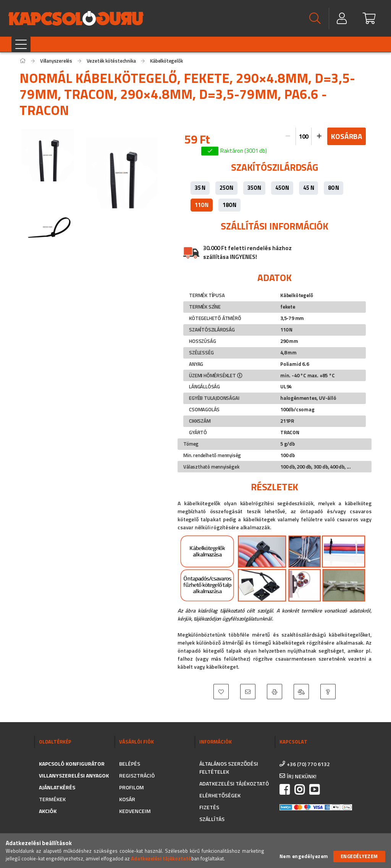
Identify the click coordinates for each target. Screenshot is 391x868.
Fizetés (209, 807)
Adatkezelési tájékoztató (234, 783)
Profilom (132, 787)
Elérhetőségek (220, 795)
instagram (299, 790)
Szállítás (212, 819)
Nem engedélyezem (304, 856)
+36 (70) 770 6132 (308, 764)
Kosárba (347, 136)
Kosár (127, 799)
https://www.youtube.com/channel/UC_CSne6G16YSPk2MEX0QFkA (314, 790)
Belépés (130, 764)
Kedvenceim (135, 811)
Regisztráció (137, 775)
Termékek (52, 799)
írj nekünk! (302, 776)
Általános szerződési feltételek (229, 768)
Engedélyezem (359, 856)
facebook (284, 790)
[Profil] (342, 19)
